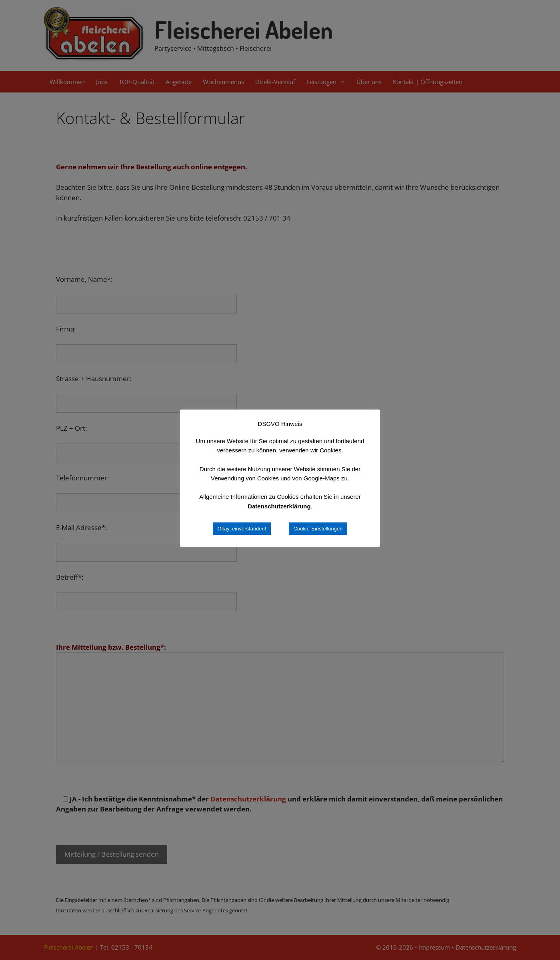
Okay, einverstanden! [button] (242, 529)
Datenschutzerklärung (279, 506)
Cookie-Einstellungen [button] (318, 529)
